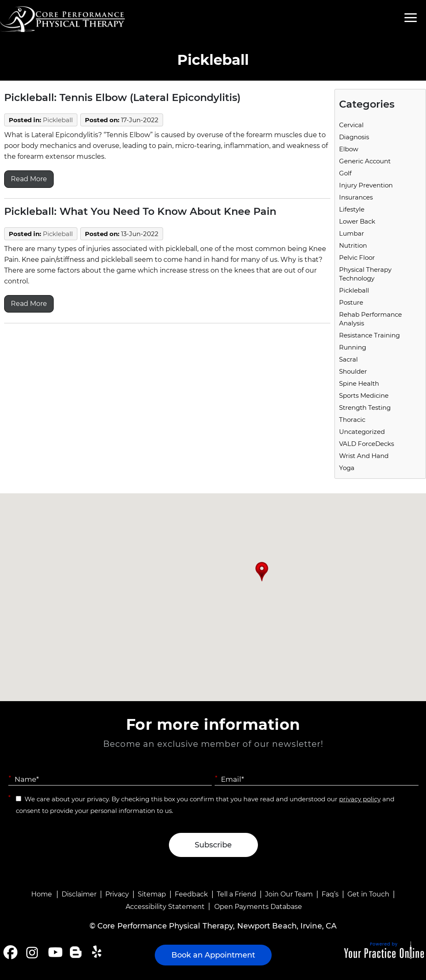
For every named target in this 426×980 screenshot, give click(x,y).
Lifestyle (352, 209)
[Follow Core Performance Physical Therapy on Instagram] (31, 952)
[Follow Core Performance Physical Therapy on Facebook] (10, 952)
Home (42, 894)
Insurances (356, 197)
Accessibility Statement (165, 907)
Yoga (347, 468)
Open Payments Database (258, 907)
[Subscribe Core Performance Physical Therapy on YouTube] (54, 952)
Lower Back (357, 221)
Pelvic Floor (357, 257)
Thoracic (352, 420)
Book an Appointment (213, 955)
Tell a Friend (237, 894)
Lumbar (352, 233)
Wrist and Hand (364, 456)
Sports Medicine (364, 395)
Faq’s (330, 894)
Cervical (351, 125)
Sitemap (152, 894)
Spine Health (359, 383)
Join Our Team (289, 894)
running (353, 347)
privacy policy (360, 799)
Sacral (348, 359)
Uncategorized (362, 432)
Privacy (117, 894)
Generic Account (365, 161)
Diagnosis (354, 137)
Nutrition (353, 245)
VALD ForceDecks (367, 444)
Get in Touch (368, 894)
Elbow (349, 149)
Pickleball (58, 120)
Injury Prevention (366, 185)
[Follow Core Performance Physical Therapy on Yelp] (98, 952)
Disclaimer (79, 894)
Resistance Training (369, 335)
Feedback (191, 894)
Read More (29, 179)
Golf (345, 173)
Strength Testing (365, 408)
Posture (351, 302)
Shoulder (353, 371)
